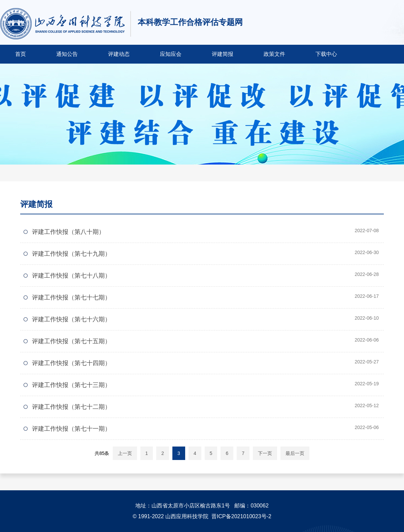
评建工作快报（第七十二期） (71, 407)
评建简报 (223, 54)
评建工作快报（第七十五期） (71, 341)
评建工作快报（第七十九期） (71, 254)
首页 (21, 54)
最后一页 (295, 453)
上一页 (125, 453)
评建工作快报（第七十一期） (71, 429)
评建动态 (119, 54)
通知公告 (67, 54)
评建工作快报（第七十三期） (71, 385)
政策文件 (274, 54)
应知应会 (171, 54)
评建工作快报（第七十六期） (71, 319)
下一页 (265, 453)
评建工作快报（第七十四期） (71, 363)
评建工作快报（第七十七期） (71, 297)
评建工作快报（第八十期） (68, 232)
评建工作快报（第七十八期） (71, 276)
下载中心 (326, 54)
